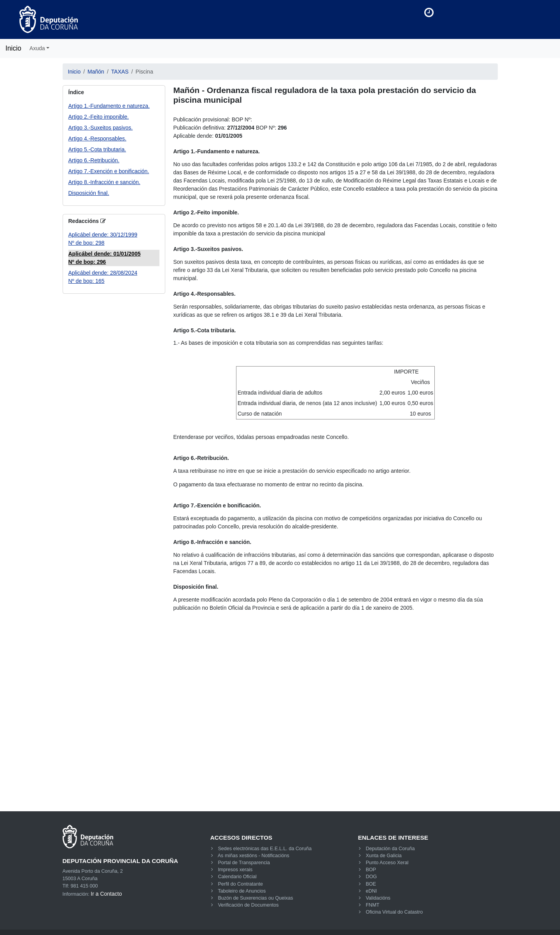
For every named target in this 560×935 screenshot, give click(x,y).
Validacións (378, 898)
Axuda (37, 48)
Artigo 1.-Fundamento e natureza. (109, 106)
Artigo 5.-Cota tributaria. (97, 149)
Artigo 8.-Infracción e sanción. (104, 182)
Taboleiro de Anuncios (242, 891)
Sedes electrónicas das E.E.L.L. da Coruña (265, 849)
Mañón (96, 72)
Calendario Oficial (237, 877)
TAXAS (120, 72)
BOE (371, 884)
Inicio (13, 48)
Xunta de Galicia (383, 856)
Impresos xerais (235, 870)
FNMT (372, 905)
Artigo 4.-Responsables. (97, 139)
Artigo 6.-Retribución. (94, 160)
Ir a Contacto (106, 894)
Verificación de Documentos (248, 905)
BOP (371, 870)
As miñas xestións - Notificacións (254, 856)
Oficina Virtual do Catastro (394, 912)
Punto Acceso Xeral (387, 863)
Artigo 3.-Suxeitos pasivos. (101, 128)
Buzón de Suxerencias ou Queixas (255, 898)
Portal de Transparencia (244, 863)
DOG (371, 877)
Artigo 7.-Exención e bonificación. (109, 171)
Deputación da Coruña (390, 849)
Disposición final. (89, 193)
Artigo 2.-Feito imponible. (99, 117)
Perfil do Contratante (240, 884)
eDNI (371, 891)
